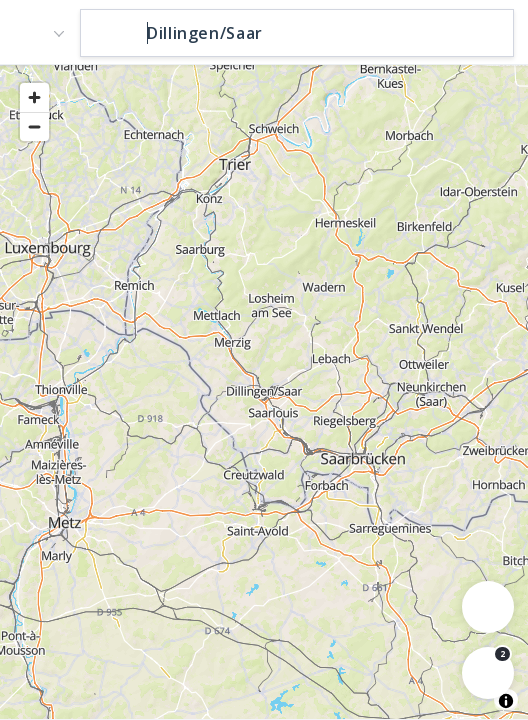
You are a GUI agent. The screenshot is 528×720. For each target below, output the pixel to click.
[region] (264, 391)
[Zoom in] (34, 97)
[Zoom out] (34, 126)
